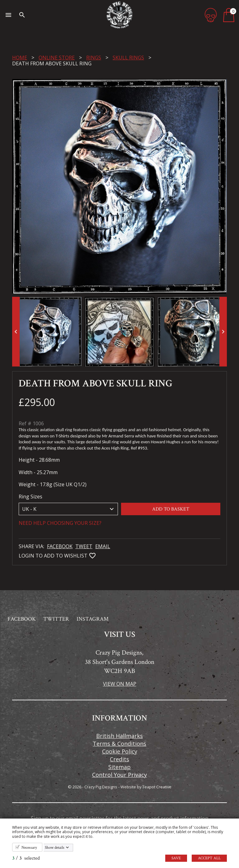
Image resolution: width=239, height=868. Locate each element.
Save (176, 858)
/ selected (26, 858)
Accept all (209, 858)
